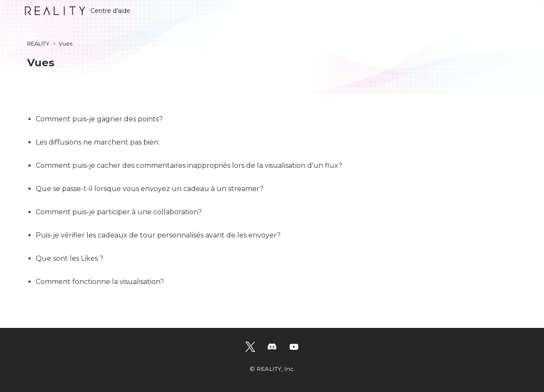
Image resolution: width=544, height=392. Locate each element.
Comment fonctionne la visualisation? (100, 282)
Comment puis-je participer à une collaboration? (119, 212)
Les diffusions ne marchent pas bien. (98, 142)
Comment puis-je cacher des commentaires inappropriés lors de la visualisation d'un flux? (189, 165)
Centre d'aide (78, 11)
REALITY (38, 43)
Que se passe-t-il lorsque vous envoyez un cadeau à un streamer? (150, 189)
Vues (65, 43)
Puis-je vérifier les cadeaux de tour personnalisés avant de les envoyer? (158, 235)
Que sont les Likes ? (70, 258)
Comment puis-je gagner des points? (99, 119)
